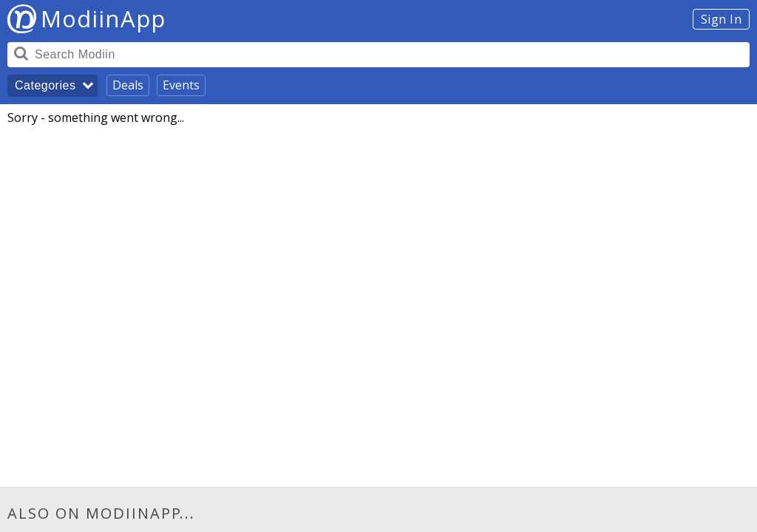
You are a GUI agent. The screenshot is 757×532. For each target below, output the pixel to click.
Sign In (722, 19)
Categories (45, 85)
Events (181, 85)
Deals (128, 85)
